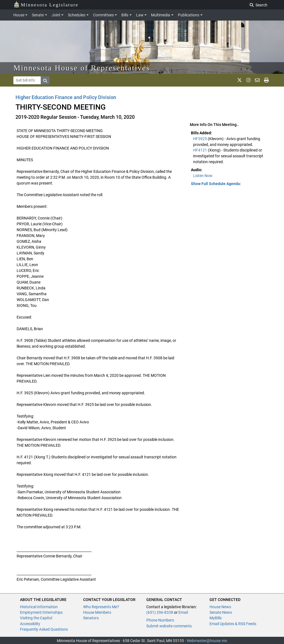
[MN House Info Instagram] (248, 80)
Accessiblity (30, 624)
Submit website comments (169, 626)
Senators (91, 618)
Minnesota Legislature (46, 4)
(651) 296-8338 (160, 612)
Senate (38, 15)
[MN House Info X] (240, 80)
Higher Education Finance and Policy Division (66, 97)
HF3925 (200, 139)
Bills (125, 15)
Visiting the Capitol (36, 618)
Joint (56, 15)
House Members (97, 612)
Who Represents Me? (101, 607)
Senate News (221, 612)
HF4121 (200, 150)
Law (140, 15)
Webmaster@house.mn (207, 641)
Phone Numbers (160, 620)
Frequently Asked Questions (44, 629)
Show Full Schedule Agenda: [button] (216, 184)
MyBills (216, 618)
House (19, 15)
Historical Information (39, 607)
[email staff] (257, 80)
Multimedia (161, 15)
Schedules (77, 15)
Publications (189, 15)
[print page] (266, 80)
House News (220, 607)
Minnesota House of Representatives (82, 68)
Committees (103, 15)
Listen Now (203, 176)
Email (183, 612)
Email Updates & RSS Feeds (233, 624)
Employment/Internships (41, 612)
